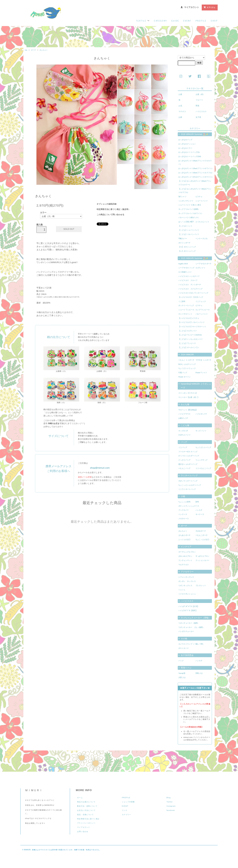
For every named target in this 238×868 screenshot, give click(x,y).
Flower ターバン (184, 377)
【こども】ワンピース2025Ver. (190, 335)
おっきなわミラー (185, 148)
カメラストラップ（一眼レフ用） (191, 644)
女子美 (198, 117)
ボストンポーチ (184, 243)
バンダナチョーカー (186, 631)
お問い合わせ (83, 831)
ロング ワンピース (203, 310)
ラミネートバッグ (189, 475)
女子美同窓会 (187, 655)
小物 (183, 496)
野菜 (197, 106)
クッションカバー (202, 560)
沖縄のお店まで (55, 423)
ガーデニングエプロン (187, 552)
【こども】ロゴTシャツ (188, 331)
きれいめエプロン (185, 556)
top (26, 50)
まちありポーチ (184, 535)
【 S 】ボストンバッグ (187, 247)
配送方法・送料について (87, 806)
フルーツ (199, 100)
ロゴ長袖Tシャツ (185, 272)
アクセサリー (187, 572)
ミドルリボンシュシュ (187, 594)
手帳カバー (183, 239)
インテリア (186, 547)
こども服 (185, 425)
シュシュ (182, 590)
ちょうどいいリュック (187, 368)
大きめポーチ (201, 531)
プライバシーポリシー (86, 823)
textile (143, 21)
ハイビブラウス (184, 414)
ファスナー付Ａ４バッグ (188, 452)
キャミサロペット (185, 314)
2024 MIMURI (187, 355)
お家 (180, 117)
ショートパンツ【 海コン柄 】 (190, 205)
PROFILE (126, 798)
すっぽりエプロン (202, 556)
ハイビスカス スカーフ (188, 280)
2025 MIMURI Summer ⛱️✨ (194, 258)
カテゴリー (127, 815)
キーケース (200, 514)
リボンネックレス (185, 586)
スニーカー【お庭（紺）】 (189, 397)
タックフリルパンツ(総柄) (188, 209)
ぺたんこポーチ (202, 535)
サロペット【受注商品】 (188, 410)
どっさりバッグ (184, 460)
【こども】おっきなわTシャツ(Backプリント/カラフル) (195, 191)
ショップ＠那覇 (128, 802)
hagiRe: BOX (183, 264)
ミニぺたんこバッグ (203, 468)
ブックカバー (184, 510)
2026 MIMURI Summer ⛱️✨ (194, 134)
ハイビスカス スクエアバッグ (190, 289)
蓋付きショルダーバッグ (188, 464)
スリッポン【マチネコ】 (188, 393)
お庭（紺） (200, 94)
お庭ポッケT (183, 418)
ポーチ (33, 50)
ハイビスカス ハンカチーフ (189, 276)
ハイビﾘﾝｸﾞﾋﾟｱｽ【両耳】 (188, 611)
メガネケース (184, 519)
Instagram (171, 806)
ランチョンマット (185, 560)
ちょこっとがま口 (202, 539)
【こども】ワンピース (187, 343)
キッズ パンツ (201, 431)
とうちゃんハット (202, 222)
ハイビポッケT (201, 414)
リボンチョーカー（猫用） (189, 623)
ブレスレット (201, 586)
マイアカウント (192, 7)
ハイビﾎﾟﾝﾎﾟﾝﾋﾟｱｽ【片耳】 (189, 606)
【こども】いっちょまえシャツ (190, 339)
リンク (125, 810)
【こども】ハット (185, 226)
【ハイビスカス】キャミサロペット (192, 327)
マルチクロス (184, 565)
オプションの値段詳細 (107, 204)
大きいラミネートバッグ (188, 481)
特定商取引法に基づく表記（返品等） (113, 209)
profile (201, 21)
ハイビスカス (201, 111)
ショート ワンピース (186, 310)
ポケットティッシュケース (189, 506)
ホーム (80, 798)
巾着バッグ (183, 373)
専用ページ (186, 668)
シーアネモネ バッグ (186, 268)
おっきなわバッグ (185, 140)
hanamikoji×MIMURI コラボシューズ (196, 386)
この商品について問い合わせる (110, 215)
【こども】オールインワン (189, 347)
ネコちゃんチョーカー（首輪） (196, 618)
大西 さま (182, 677)
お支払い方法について (86, 810)
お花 (180, 106)
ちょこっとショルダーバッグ (190, 485)
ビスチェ (199, 197)
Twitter (170, 802)
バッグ (184, 442)
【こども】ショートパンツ (189, 230)
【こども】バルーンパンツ (189, 234)
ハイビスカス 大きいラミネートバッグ (193, 293)
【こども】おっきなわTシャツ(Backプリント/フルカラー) (195, 183)
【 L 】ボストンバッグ (187, 251)
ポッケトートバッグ (186, 305)
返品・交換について (85, 815)
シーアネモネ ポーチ (203, 264)
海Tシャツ (182, 197)
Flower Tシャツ (201, 373)
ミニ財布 (182, 301)
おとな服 (185, 404)
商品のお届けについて (86, 802)
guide (175, 21)
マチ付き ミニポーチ (203, 360)
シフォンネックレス (186, 577)
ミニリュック (201, 301)
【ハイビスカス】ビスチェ (189, 318)
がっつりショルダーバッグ (189, 456)
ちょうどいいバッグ (203, 447)
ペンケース (183, 514)
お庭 (180, 94)
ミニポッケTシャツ (186, 201)
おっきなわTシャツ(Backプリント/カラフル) (195, 173)
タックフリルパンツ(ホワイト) (190, 213)
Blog (169, 798)
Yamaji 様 (182, 673)
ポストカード (184, 648)
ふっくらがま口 (184, 539)
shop (214, 21)
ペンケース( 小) (201, 239)
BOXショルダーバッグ (187, 364)
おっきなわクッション (187, 144)
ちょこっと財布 (184, 502)
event (187, 21)
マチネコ (182, 111)
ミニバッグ (183, 447)
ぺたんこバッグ (184, 468)
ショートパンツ (202, 201)
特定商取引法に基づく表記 (88, 819)
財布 (197, 502)
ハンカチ (199, 510)
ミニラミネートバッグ (187, 489)
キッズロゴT (183, 431)
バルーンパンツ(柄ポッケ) (188, 217)
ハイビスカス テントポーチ (190, 285)
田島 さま (199, 673)
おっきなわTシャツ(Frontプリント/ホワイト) (195, 177)
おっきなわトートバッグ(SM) (190, 156)
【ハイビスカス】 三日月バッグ (191, 297)
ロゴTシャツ (200, 268)
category (160, 21)
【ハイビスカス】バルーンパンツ (191, 322)
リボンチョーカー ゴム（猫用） (191, 627)
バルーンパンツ (202, 314)
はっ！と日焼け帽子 (186, 222)
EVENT (125, 806)
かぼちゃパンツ (184, 435)
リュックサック (202, 460)
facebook (171, 810)
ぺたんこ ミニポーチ (186, 360)
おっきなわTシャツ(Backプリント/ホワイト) (195, 168)
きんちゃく (44, 50)
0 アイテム (209, 7)
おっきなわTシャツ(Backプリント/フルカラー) (195, 163)
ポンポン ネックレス (187, 581)
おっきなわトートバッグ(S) (189, 152)
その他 (184, 639)
